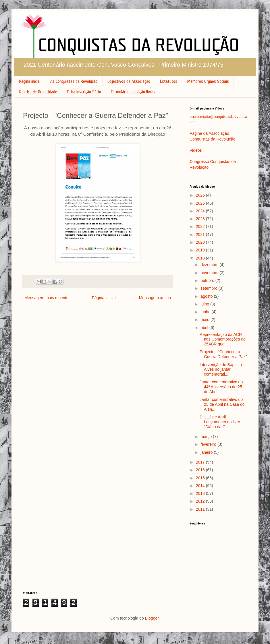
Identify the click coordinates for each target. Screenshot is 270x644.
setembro (209, 288)
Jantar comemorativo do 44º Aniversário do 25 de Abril (221, 387)
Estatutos (169, 81)
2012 (201, 501)
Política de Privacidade (38, 92)
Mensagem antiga (155, 298)
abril (205, 328)
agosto (207, 296)
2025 (201, 203)
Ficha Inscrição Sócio (84, 92)
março (207, 437)
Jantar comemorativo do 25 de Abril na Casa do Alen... (222, 404)
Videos (196, 150)
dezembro (210, 265)
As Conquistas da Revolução (74, 81)
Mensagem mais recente (46, 298)
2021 (201, 234)
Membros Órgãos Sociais (208, 81)
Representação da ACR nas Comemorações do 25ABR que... (223, 339)
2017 (201, 462)
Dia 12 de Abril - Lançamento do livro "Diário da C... (220, 422)
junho (206, 312)
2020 (201, 242)
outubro (208, 280)
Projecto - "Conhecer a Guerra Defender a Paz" (223, 354)
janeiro (207, 452)
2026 (201, 195)
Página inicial (30, 81)
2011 (201, 509)
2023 (201, 219)
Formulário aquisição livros (133, 92)
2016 (201, 470)
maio (205, 320)
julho (205, 304)
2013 (201, 493)
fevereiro (209, 444)
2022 (201, 226)
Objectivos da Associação (129, 81)
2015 (201, 478)
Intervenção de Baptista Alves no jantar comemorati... (221, 370)
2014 (201, 486)
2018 (201, 258)
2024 (201, 211)
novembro (210, 273)
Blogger (152, 618)
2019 (201, 250)
